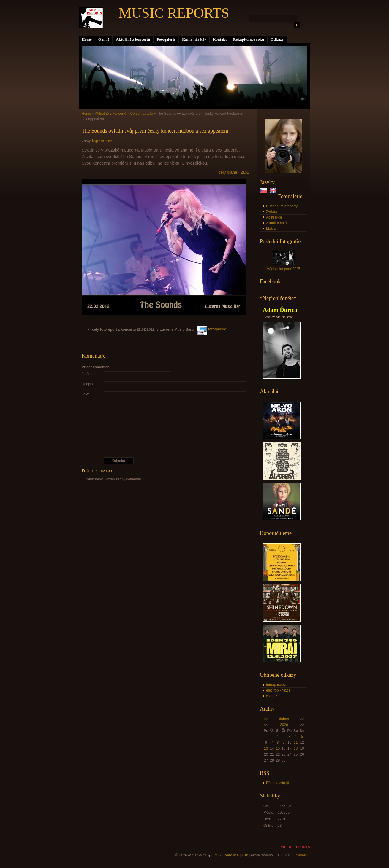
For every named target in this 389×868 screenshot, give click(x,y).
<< (266, 719)
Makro (271, 229)
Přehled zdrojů (277, 783)
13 (266, 748)
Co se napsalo (141, 114)
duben (284, 719)
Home (87, 39)
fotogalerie (211, 329)
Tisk (245, 855)
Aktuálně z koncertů (133, 39)
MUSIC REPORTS (174, 13)
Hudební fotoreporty (282, 206)
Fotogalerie (166, 39)
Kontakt (220, 39)
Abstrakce (274, 217)
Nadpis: (88, 384)
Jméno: (87, 374)
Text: (85, 394)
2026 (284, 725)
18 (296, 748)
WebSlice (231, 855)
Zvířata (272, 212)
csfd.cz (272, 696)
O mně (104, 39)
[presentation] (166, 441)
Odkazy (277, 39)
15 (278, 748)
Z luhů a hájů (276, 223)
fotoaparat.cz (276, 685)
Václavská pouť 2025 (284, 269)
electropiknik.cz (278, 690)
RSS (217, 855)
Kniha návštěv (194, 39)
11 (296, 743)
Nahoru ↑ (303, 855)
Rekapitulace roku (249, 39)
